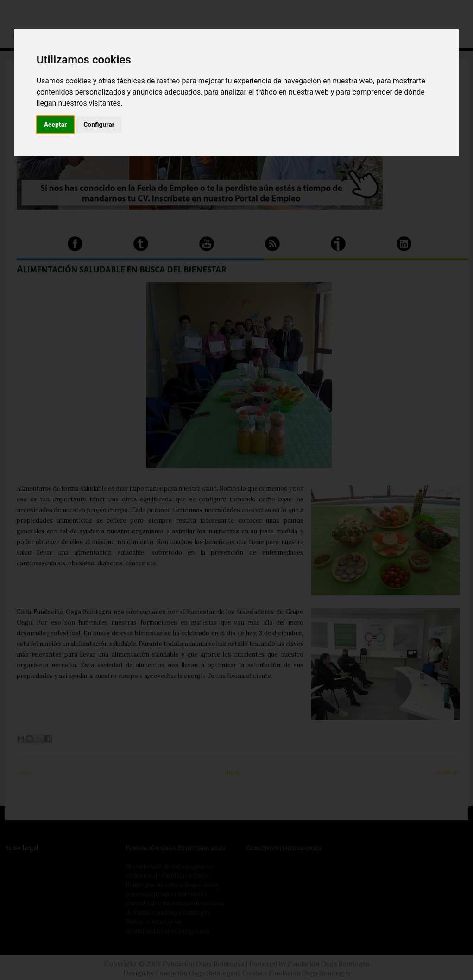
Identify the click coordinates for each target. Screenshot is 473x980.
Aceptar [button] (56, 125)
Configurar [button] (99, 125)
